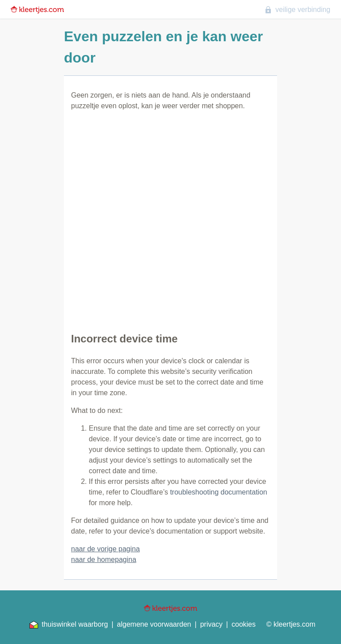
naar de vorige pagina (105, 549)
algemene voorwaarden (154, 624)
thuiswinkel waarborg (69, 624)
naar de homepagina (104, 560)
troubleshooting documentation (219, 492)
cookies (244, 624)
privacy (212, 624)
